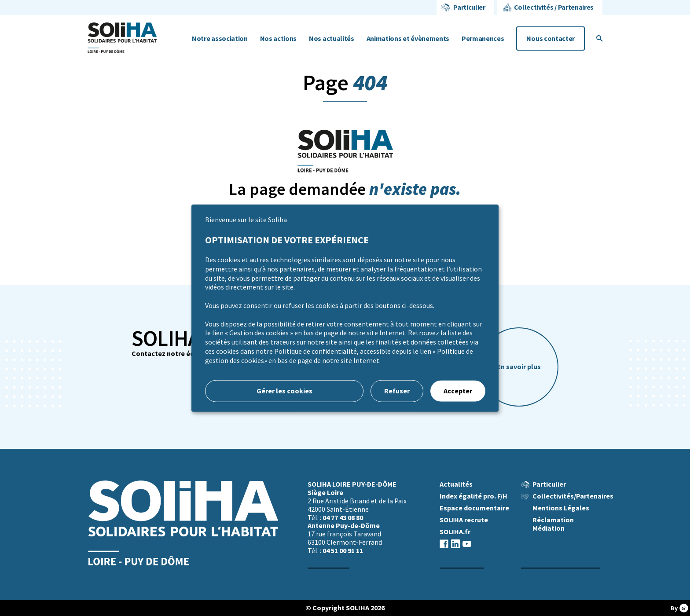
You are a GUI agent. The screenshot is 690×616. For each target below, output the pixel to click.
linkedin (455, 544)
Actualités (456, 484)
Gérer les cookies (284, 390)
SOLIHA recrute (464, 520)
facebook (444, 544)
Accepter (458, 390)
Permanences (483, 38)
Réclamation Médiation (553, 524)
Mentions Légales (561, 508)
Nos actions (278, 38)
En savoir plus (519, 367)
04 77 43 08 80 (343, 518)
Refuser (397, 390)
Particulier (469, 7)
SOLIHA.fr (455, 532)
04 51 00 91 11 (343, 551)
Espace (474, 508)
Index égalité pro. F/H (473, 496)
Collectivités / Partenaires (554, 7)
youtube (467, 544)
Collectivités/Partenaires (573, 496)
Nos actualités (332, 38)
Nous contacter (551, 38)
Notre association (220, 38)
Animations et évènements (408, 38)
